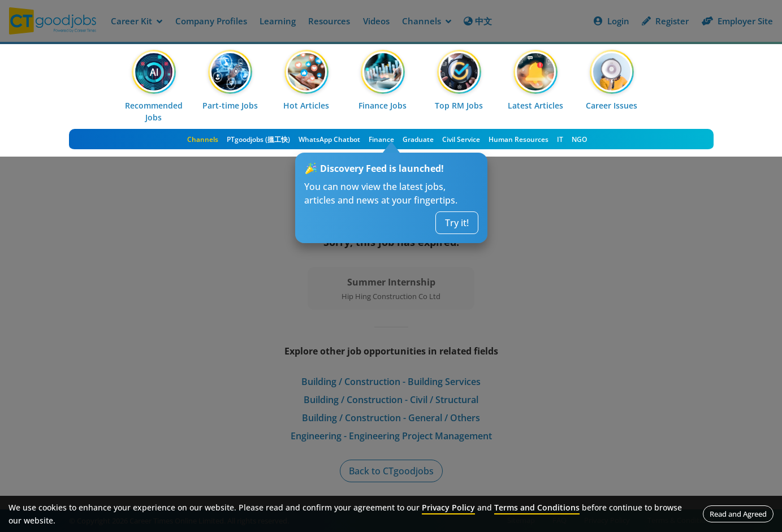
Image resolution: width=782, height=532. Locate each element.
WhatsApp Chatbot (329, 139)
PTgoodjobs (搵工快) (258, 139)
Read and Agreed (738, 514)
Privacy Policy (448, 507)
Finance (381, 139)
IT (560, 139)
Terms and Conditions (537, 507)
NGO (579, 139)
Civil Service (461, 139)
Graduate (418, 139)
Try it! (457, 223)
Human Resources (519, 139)
